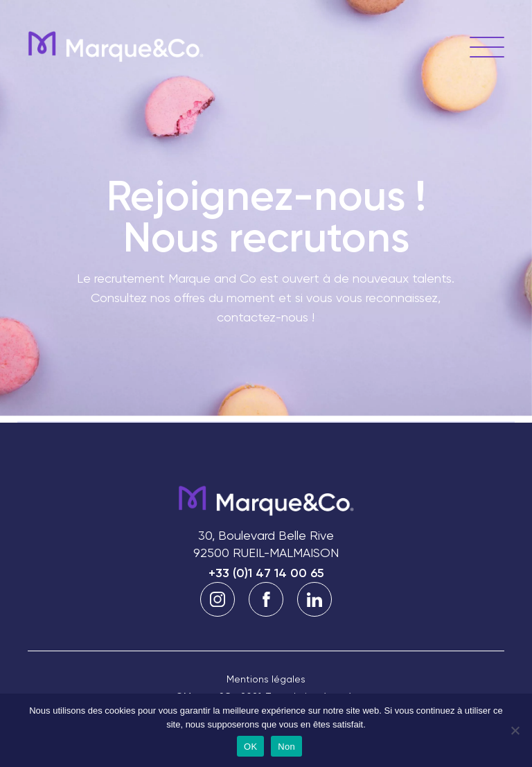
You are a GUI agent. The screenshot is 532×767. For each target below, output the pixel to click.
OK (250, 747)
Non (286, 747)
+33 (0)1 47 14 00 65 (266, 573)
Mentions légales (266, 679)
